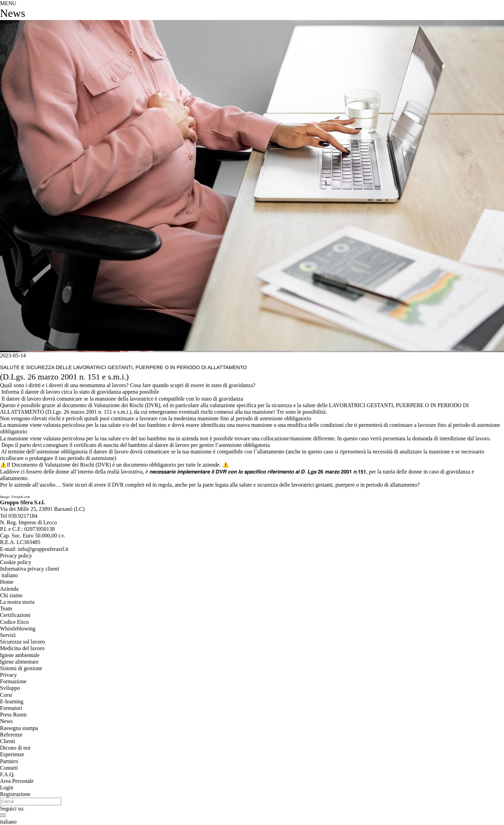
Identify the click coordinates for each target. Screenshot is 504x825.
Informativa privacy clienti (30, 569)
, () (42, 509)
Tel (19, 516)
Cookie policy (16, 562)
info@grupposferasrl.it (43, 549)
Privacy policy (16, 556)
